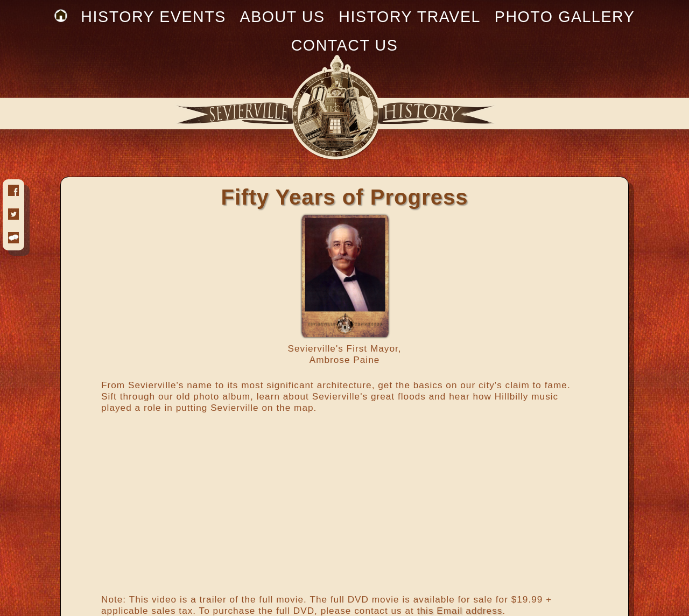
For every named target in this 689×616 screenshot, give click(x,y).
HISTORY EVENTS (153, 17)
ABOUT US (283, 17)
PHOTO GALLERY (565, 17)
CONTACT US (345, 45)
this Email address (460, 611)
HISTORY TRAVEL (410, 17)
